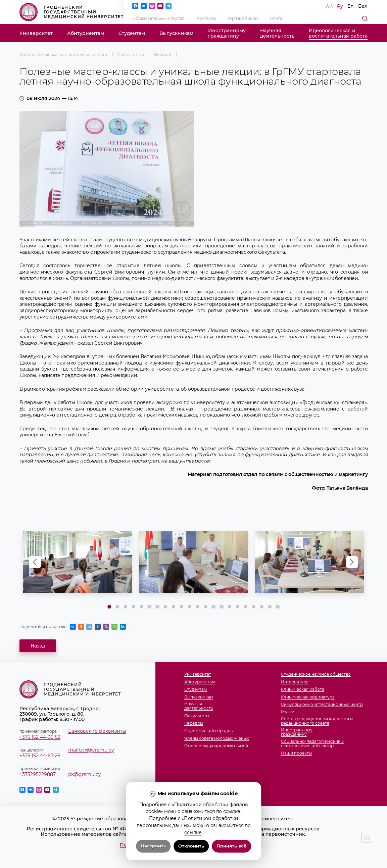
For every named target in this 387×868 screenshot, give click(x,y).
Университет (36, 33)
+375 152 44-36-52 (40, 737)
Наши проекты (296, 753)
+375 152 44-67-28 (40, 756)
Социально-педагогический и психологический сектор (313, 743)
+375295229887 (38, 774)
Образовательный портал (158, 18)
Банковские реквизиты (97, 731)
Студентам (132, 33)
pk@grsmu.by (85, 774)
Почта (276, 18)
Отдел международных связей (216, 746)
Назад (38, 646)
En (351, 6)
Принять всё (231, 846)
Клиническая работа (303, 689)
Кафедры (194, 723)
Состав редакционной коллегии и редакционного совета (317, 721)
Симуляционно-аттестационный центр (322, 704)
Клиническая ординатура (308, 697)
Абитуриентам (86, 33)
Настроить (153, 846)
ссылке (232, 811)
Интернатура (295, 682)
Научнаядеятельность (277, 33)
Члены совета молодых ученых (216, 738)
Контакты (206, 18)
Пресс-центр (130, 55)
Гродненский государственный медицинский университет (72, 12)
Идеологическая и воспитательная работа (63, 55)
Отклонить (191, 846)
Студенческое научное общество (316, 674)
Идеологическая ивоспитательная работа (338, 33)
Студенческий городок (209, 731)
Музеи (288, 712)
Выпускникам (176, 33)
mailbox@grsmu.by (91, 750)
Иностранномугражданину (227, 33)
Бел (363, 6)
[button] (352, 562)
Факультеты (197, 716)
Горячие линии (243, 18)
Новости (163, 55)
